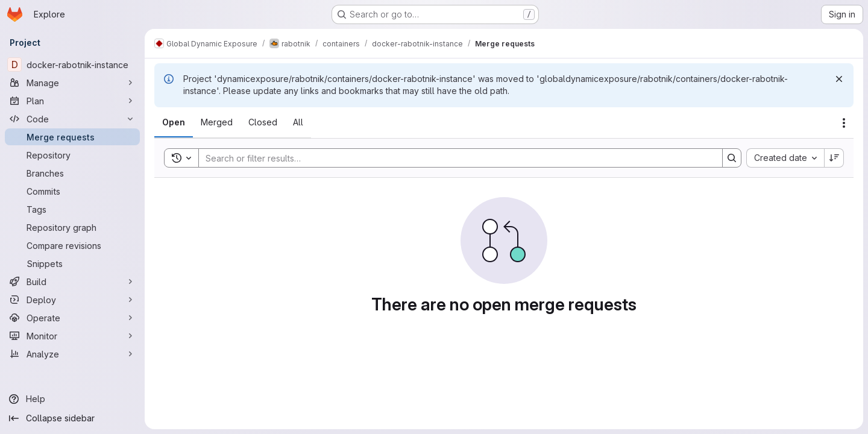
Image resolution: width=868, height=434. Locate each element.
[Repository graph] (72, 227)
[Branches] (72, 173)
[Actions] (844, 123)
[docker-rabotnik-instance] (72, 64)
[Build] (72, 281)
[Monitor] (72, 336)
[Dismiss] (839, 79)
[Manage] (72, 83)
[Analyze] (72, 354)
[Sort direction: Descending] (834, 158)
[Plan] (72, 101)
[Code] (72, 119)
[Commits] (72, 191)
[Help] (72, 399)
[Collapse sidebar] (72, 418)
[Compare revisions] (72, 245)
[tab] (174, 122)
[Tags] (72, 209)
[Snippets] (72, 263)
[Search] (454, 158)
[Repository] (72, 155)
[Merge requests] (72, 137)
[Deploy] (72, 300)
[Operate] (72, 318)
